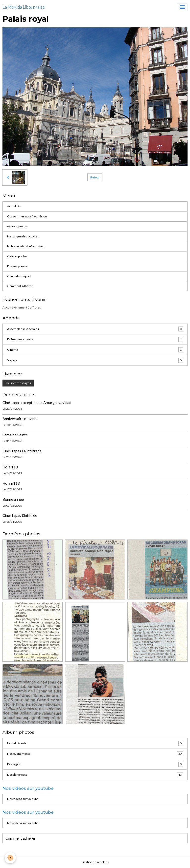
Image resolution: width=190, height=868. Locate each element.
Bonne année (13, 499)
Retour (95, 177)
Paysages (95, 764)
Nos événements (95, 754)
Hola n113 (11, 483)
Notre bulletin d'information (26, 246)
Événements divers (95, 339)
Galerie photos (17, 256)
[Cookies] (11, 858)
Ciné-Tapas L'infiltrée (20, 515)
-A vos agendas (17, 226)
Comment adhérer (20, 286)
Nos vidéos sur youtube (23, 799)
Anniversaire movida (20, 419)
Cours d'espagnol (19, 276)
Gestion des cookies (95, 862)
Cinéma (95, 350)
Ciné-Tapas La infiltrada (22, 451)
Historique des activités (23, 236)
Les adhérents (95, 743)
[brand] (24, 7)
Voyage (95, 360)
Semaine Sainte (15, 435)
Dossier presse (17, 266)
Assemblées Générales (95, 329)
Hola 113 (10, 467)
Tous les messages (18, 383)
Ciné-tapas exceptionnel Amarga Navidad (37, 403)
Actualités (14, 206)
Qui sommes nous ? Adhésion (27, 216)
